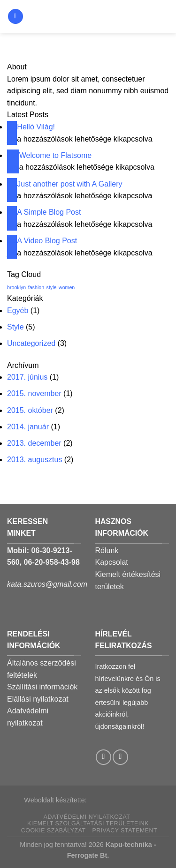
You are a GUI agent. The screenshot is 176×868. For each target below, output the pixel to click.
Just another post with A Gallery (69, 184)
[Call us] (120, 757)
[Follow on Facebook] (103, 757)
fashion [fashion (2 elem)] (36, 287)
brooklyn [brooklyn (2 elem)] (16, 287)
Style (15, 327)
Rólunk (107, 550)
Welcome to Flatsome (55, 155)
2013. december (34, 443)
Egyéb (18, 311)
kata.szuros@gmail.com (47, 584)
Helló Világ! (36, 127)
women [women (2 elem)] (67, 287)
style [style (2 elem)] (52, 287)
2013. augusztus (34, 460)
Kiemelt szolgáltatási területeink (88, 823)
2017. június (27, 377)
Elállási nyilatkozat (38, 699)
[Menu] (15, 17)
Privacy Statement (125, 831)
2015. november (34, 393)
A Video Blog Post (47, 241)
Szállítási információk (42, 687)
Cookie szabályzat (54, 831)
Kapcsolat (112, 562)
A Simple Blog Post (49, 212)
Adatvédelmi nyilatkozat (87, 817)
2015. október (30, 410)
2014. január (28, 427)
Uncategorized (31, 343)
